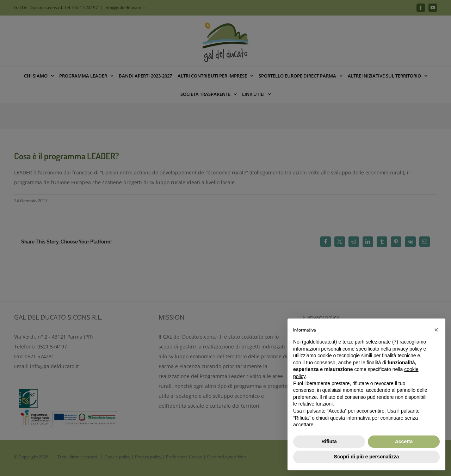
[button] (436, 330)
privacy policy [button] (407, 349)
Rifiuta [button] (329, 441)
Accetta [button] (404, 441)
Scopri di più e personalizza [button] (366, 457)
